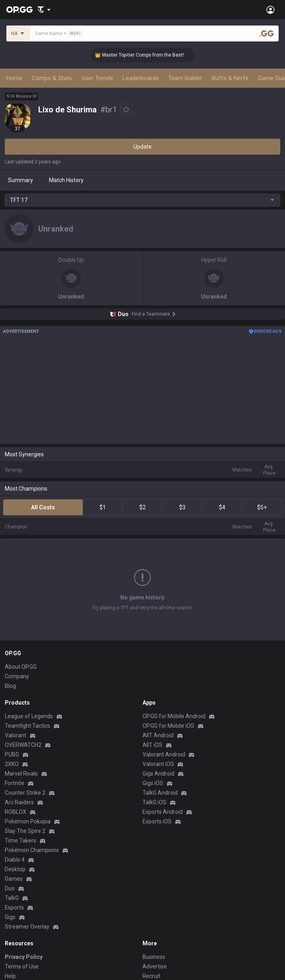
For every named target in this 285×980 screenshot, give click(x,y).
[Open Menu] (270, 10)
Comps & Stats (52, 78)
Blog (10, 686)
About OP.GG (21, 667)
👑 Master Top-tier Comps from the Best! (144, 55)
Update (142, 147)
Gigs (10, 917)
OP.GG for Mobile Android (174, 716)
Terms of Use (22, 966)
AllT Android (158, 735)
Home (14, 78)
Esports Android (163, 812)
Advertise (155, 966)
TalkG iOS (154, 802)
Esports (14, 907)
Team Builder (185, 78)
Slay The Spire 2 (25, 831)
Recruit (151, 976)
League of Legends (29, 716)
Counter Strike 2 (25, 793)
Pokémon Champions (32, 850)
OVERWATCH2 (23, 745)
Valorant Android (164, 754)
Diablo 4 (15, 860)
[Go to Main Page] (20, 10)
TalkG (12, 898)
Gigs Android (158, 774)
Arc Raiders (19, 802)
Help (10, 976)
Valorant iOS (158, 764)
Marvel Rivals (21, 774)
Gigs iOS (153, 783)
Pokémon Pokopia (28, 821)
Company (17, 676)
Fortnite (15, 783)
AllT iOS (152, 745)
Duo (10, 888)
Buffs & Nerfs (230, 78)
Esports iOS (157, 821)
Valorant (16, 735)
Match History (66, 180)
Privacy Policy (24, 957)
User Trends (97, 78)
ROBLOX (16, 812)
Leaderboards (141, 78)
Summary (20, 180)
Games (14, 879)
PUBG (12, 754)
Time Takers (20, 841)
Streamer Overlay (27, 927)
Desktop (15, 869)
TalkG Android (160, 793)
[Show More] (44, 10)
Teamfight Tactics (27, 726)
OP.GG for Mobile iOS (168, 726)
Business (154, 957)
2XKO (12, 764)
